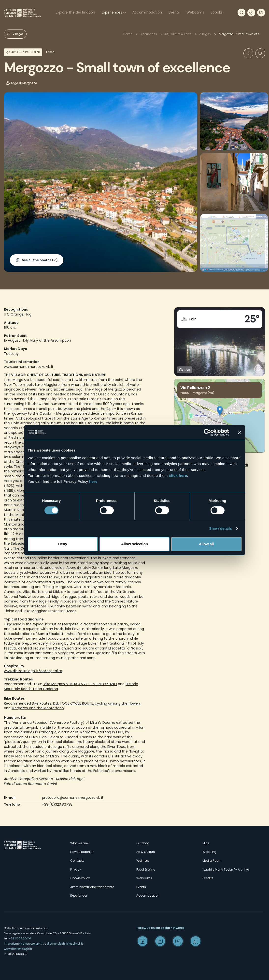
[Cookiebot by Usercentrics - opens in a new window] (207, 432)
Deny (63, 544)
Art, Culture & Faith (178, 34)
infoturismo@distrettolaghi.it (24, 944)
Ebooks (217, 12)
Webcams (195, 12)
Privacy (76, 869)
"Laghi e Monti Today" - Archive (226, 869)
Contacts (77, 861)
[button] (220, 411)
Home (128, 34)
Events (174, 12)
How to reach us (82, 852)
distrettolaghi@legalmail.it (65, 944)
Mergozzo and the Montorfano (38, 708)
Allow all (206, 544)
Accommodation (147, 12)
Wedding (209, 852)
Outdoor (142, 843)
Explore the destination (75, 12)
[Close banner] (240, 432)
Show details (220, 528)
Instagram (160, 941)
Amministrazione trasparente (92, 887)
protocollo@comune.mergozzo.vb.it (73, 798)
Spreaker (196, 941)
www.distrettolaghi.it (18, 949)
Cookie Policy (80, 878)
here (93, 481)
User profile (251, 13)
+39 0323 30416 (20, 938)
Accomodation (148, 896)
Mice (206, 843)
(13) (40, 260)
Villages (18, 34)
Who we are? (80, 843)
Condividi (248, 53)
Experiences (112, 12)
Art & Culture (146, 852)
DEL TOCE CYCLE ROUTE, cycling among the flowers (97, 703)
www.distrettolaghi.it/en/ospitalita (33, 671)
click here (178, 475)
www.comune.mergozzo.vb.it (29, 367)
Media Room (212, 861)
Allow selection (134, 544)
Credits (208, 878)
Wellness (143, 861)
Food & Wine (146, 869)
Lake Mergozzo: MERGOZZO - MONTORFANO (80, 684)
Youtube (178, 941)
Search (241, 13)
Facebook (142, 941)
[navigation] (261, 13)
